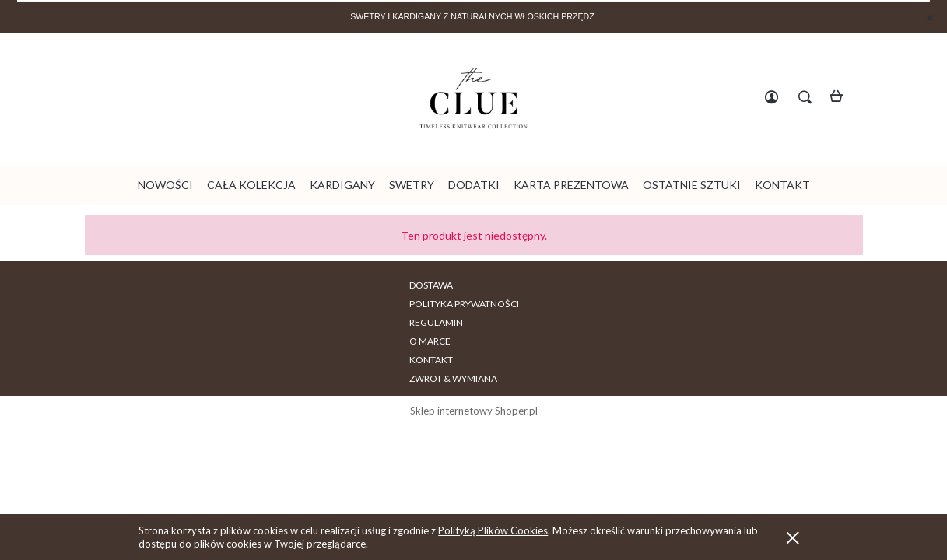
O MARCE (512, 285)
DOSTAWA (246, 285)
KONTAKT (575, 285)
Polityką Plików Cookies (493, 530)
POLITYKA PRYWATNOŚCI (343, 285)
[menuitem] (165, 185)
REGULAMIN (445, 285)
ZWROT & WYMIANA (661, 285)
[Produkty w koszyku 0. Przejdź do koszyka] (841, 98)
